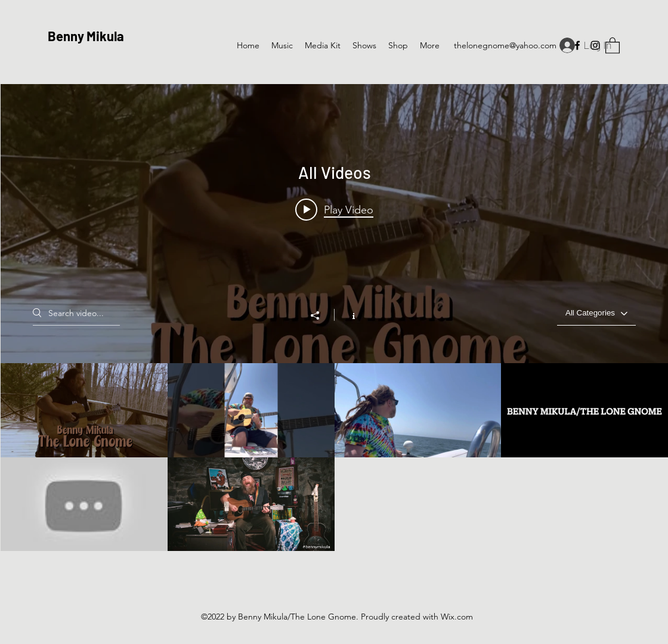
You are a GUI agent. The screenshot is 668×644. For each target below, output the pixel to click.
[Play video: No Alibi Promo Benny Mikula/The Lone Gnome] (334, 209)
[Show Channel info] (347, 315)
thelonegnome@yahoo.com (505, 45)
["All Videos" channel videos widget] (334, 318)
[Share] (321, 315)
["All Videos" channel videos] (334, 457)
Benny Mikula (86, 36)
